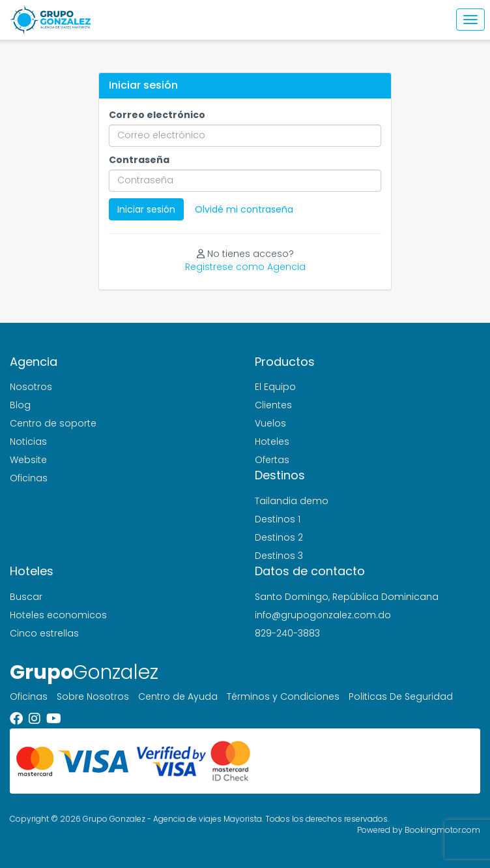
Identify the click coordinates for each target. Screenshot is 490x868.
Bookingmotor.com (442, 830)
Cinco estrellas (44, 633)
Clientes (273, 405)
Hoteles (272, 441)
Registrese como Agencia (245, 267)
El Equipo (275, 387)
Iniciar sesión (146, 209)
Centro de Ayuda (178, 696)
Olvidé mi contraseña (244, 209)
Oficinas (29, 478)
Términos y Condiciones (283, 696)
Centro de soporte (53, 423)
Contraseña (139, 160)
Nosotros (31, 387)
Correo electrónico (157, 115)
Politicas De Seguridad (401, 696)
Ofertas (272, 460)
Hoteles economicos (58, 615)
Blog (20, 405)
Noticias (28, 441)
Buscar (26, 597)
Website (28, 460)
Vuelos (270, 423)
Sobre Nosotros (93, 696)
